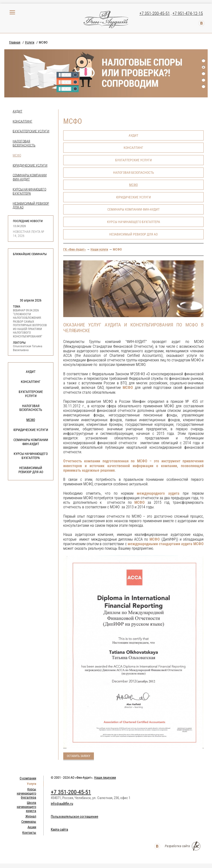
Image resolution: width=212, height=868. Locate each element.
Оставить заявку (79, 756)
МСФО (17, 155)
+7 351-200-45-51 (155, 13)
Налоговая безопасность (24, 143)
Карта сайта (59, 829)
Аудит (17, 111)
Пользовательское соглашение (74, 817)
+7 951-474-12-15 (188, 13)
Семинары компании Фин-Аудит (31, 442)
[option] (106, 73)
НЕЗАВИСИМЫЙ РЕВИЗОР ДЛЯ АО (31, 470)
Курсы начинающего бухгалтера (29, 191)
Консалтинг (23, 121)
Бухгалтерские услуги (31, 131)
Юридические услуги (30, 165)
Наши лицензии (105, 778)
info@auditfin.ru (62, 804)
